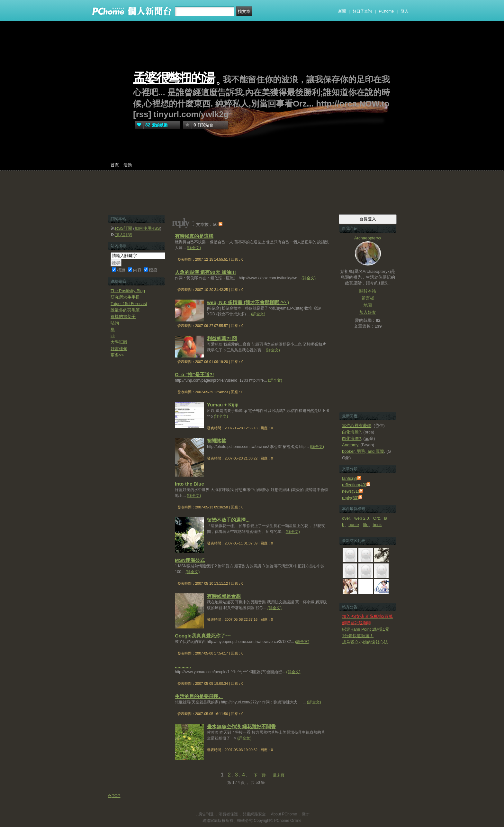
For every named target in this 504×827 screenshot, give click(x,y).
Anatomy (350, 445)
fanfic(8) (350, 478)
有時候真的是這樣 (194, 236)
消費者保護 (228, 814)
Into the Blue (189, 484)
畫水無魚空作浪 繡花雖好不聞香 (241, 726)
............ (183, 666)
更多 (117, 355)
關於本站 (368, 291)
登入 (405, 11)
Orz (377, 518)
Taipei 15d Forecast (129, 304)
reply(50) (350, 498)
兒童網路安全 (254, 814)
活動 (128, 165)
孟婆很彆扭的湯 (174, 78)
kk (113, 336)
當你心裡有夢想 (357, 426)
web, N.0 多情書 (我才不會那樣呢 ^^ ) (248, 302)
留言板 (368, 298)
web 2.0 (362, 518)
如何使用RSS (147, 228)
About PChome (284, 814)
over (346, 518)
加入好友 (368, 312)
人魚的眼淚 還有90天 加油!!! (205, 272)
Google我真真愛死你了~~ (203, 636)
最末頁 (279, 775)
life (366, 525)
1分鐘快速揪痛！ (358, 636)
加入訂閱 (123, 235)
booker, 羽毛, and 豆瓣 (363, 451)
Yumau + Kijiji (223, 405)
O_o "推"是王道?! (194, 374)
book (377, 525)
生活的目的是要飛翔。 (199, 696)
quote (354, 525)
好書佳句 (119, 349)
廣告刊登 (206, 814)
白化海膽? (351, 432)
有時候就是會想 (224, 596)
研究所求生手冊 (125, 297)
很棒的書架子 (123, 316)
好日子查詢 (362, 11)
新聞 (342, 11)
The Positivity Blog (128, 291)
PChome (386, 11)
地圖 (368, 305)
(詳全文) (194, 248)
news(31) (351, 491)
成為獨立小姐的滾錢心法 (365, 642)
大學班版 (119, 342)
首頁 (115, 165)
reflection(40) (354, 485)
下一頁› (261, 775)
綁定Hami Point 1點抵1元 (366, 629)
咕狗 (115, 323)
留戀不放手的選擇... (228, 520)
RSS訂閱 (124, 228)
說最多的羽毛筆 (125, 310)
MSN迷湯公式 (190, 560)
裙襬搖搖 (217, 441)
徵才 (306, 814)
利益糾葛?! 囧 (222, 338)
